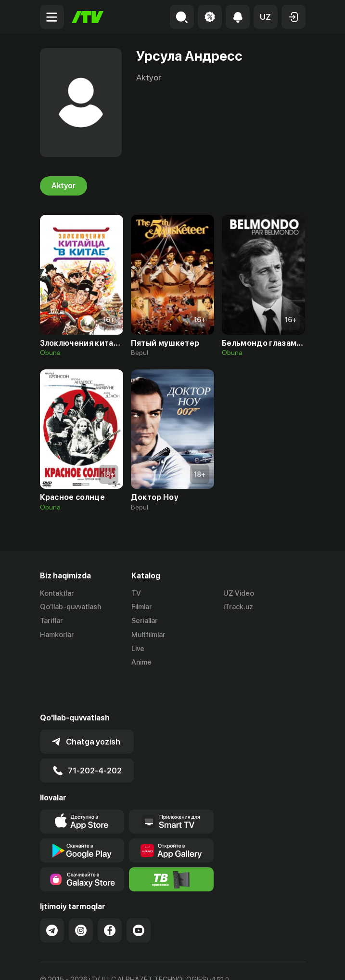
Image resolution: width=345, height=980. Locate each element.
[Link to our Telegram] (52, 897)
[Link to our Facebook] (110, 897)
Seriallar (145, 621)
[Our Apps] (171, 788)
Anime (141, 663)
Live (138, 649)
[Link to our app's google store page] (82, 817)
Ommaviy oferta (66, 962)
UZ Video (239, 593)
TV (136, 593)
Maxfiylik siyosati (132, 962)
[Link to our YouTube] (139, 897)
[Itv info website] (171, 846)
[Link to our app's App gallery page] (171, 817)
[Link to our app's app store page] (82, 788)
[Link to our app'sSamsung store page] (82, 846)
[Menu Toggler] (52, 17)
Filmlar (142, 607)
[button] (266, 17)
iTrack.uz (238, 607)
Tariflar (51, 621)
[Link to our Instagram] (81, 897)
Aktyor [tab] (64, 186)
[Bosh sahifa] (88, 17)
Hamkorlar (57, 635)
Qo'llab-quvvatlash (70, 607)
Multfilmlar (148, 635)
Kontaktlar (57, 593)
